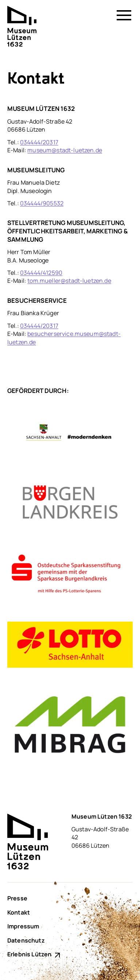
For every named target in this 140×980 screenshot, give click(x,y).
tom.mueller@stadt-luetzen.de (69, 281)
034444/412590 (41, 273)
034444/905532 (42, 203)
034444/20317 (39, 142)
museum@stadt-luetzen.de (65, 150)
